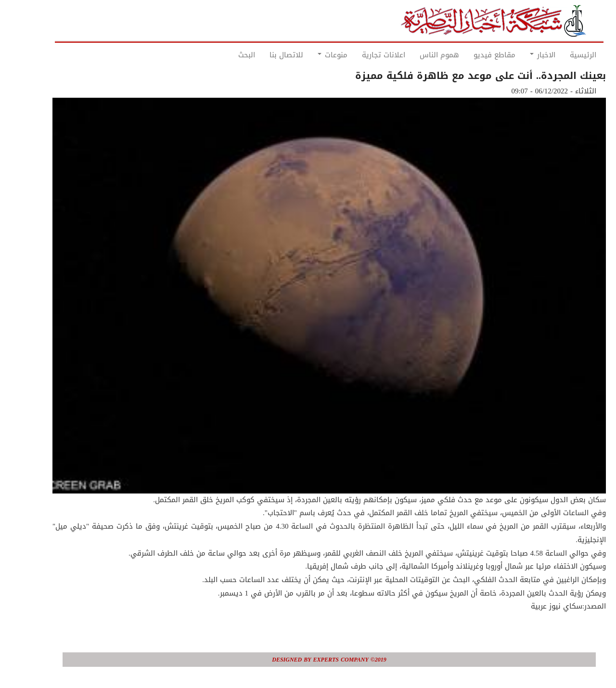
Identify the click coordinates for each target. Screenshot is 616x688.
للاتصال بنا (265, 55)
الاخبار (521, 55)
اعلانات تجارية (362, 55)
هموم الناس (418, 55)
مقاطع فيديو (473, 55)
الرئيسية (562, 55)
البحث (225, 55)
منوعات (311, 55)
